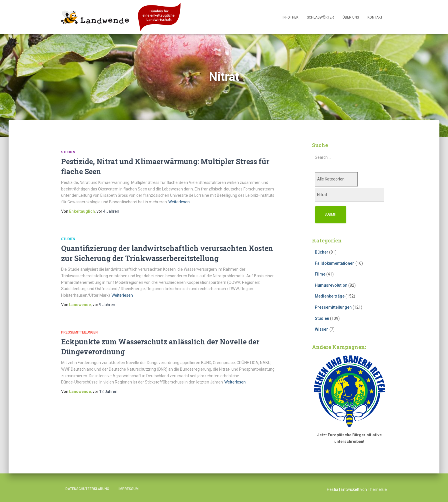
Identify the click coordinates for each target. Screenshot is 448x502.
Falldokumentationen (335, 263)
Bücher (322, 252)
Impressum (129, 489)
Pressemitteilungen (79, 332)
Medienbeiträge (330, 296)
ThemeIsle (377, 489)
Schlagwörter (320, 17)
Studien (68, 152)
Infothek (290, 17)
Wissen (322, 329)
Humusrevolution (331, 285)
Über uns (351, 17)
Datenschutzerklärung (87, 489)
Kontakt (375, 17)
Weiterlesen (179, 202)
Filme (320, 274)
